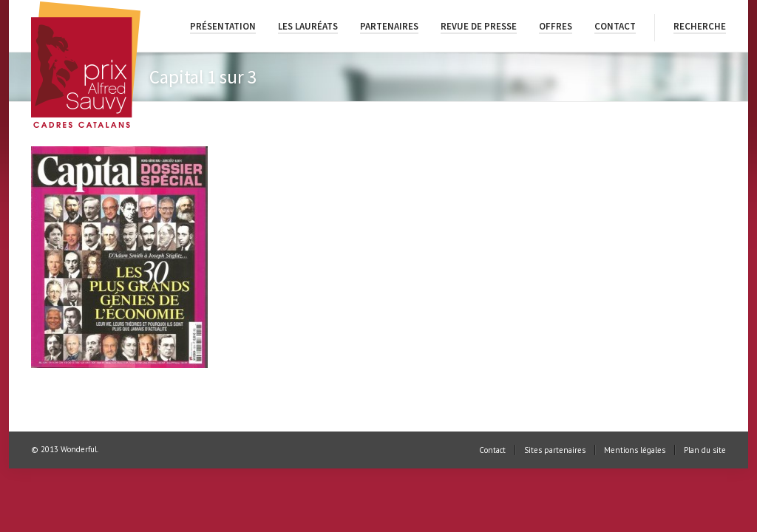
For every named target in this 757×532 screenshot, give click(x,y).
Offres (556, 26)
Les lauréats (308, 26)
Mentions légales (635, 450)
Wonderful (79, 449)
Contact (615, 26)
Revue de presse (479, 26)
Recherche (700, 26)
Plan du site (705, 450)
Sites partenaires (555, 450)
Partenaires (389, 26)
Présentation (223, 26)
